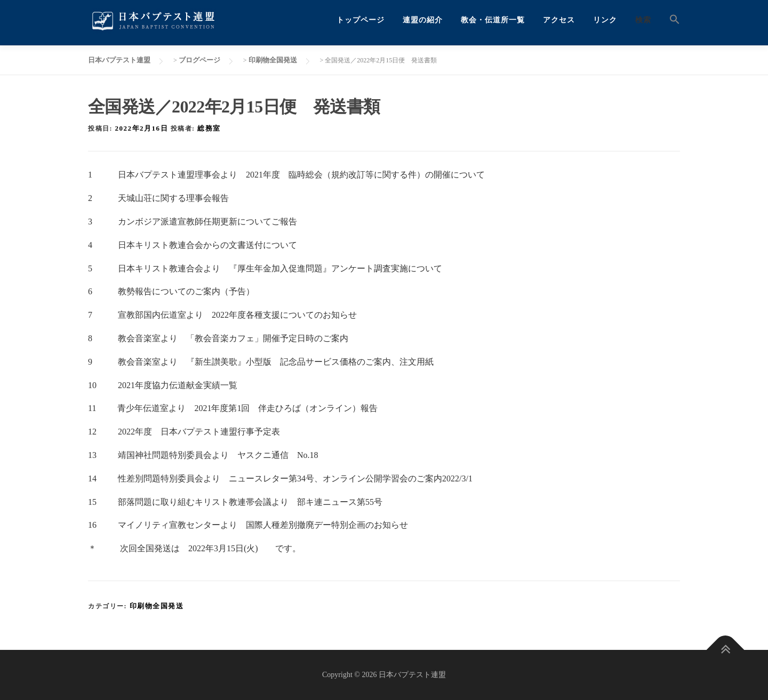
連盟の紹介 (423, 20)
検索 (643, 20)
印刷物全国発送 (157, 606)
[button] (670, 20)
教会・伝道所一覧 (493, 20)
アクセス (559, 20)
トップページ (361, 20)
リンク (605, 20)
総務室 (209, 128)
